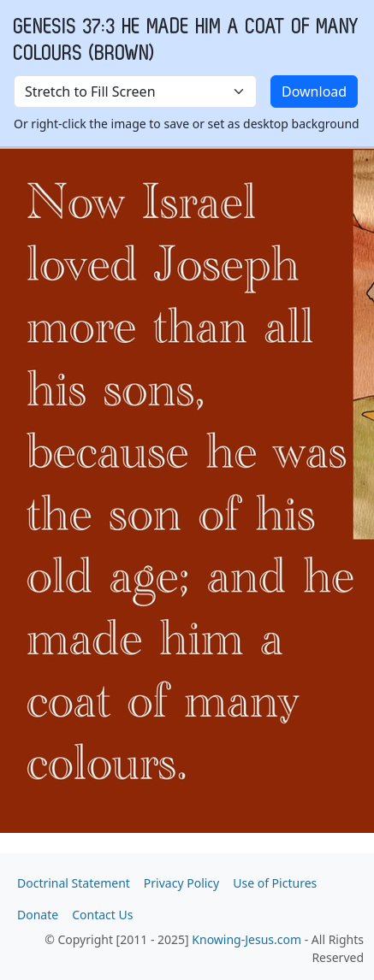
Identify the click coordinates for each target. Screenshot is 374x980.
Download (314, 92)
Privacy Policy (181, 883)
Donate (38, 915)
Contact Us (102, 915)
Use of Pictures (275, 883)
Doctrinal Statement (74, 883)
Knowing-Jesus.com (246, 939)
